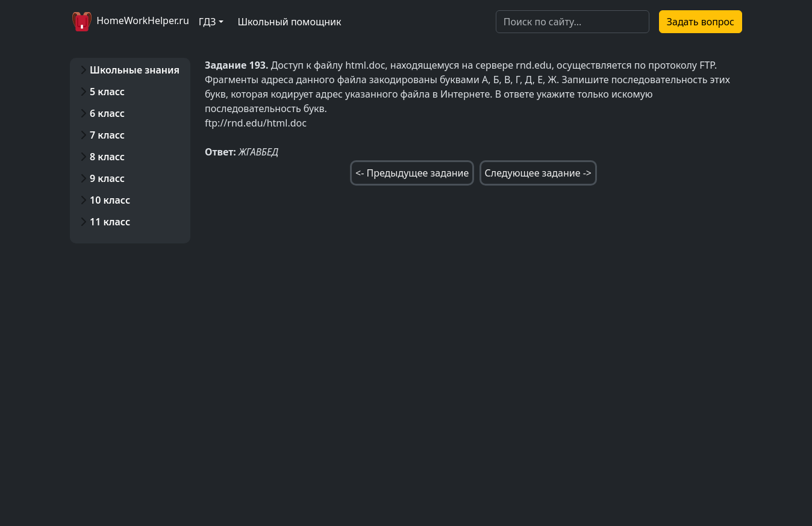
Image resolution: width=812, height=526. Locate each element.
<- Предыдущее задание (412, 173)
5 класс (107, 92)
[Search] (573, 22)
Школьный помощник (290, 22)
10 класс (110, 200)
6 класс (107, 113)
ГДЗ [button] (208, 22)
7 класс (107, 135)
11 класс (110, 222)
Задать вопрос (701, 22)
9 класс (107, 178)
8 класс (107, 157)
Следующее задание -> (538, 173)
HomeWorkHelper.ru (130, 22)
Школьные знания (135, 70)
